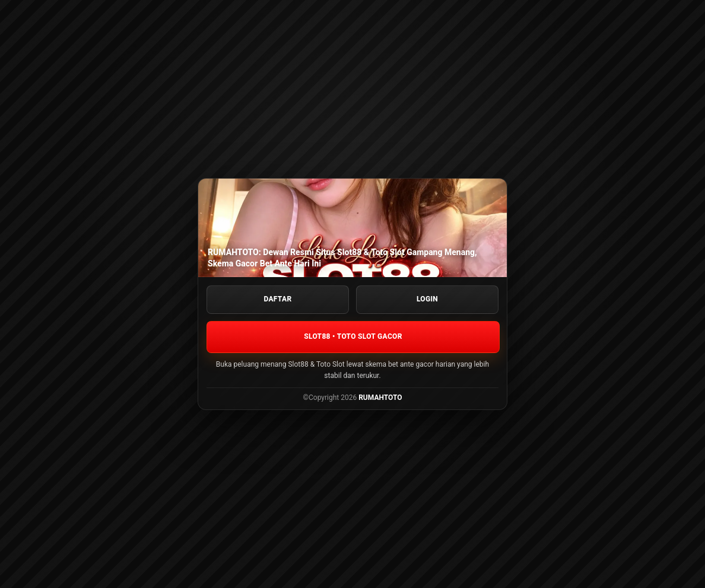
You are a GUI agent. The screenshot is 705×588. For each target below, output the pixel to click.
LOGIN (427, 299)
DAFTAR (278, 299)
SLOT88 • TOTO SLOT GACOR (353, 336)
